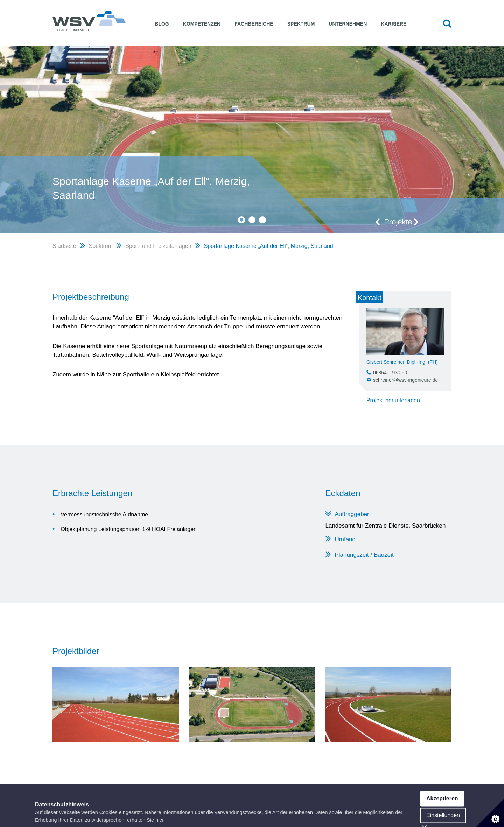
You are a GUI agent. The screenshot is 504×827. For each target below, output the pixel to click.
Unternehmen (348, 24)
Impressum (334, 805)
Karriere (394, 24)
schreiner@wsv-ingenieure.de (405, 380)
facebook (427, 805)
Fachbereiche (254, 24)
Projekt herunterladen (393, 400)
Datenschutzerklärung (382, 805)
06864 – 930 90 (390, 373)
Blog (162, 24)
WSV (89, 21)
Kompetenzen (202, 24)
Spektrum (301, 24)
